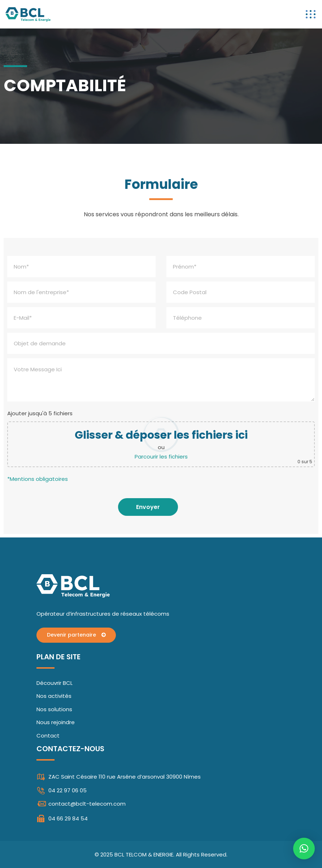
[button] (304, 849)
